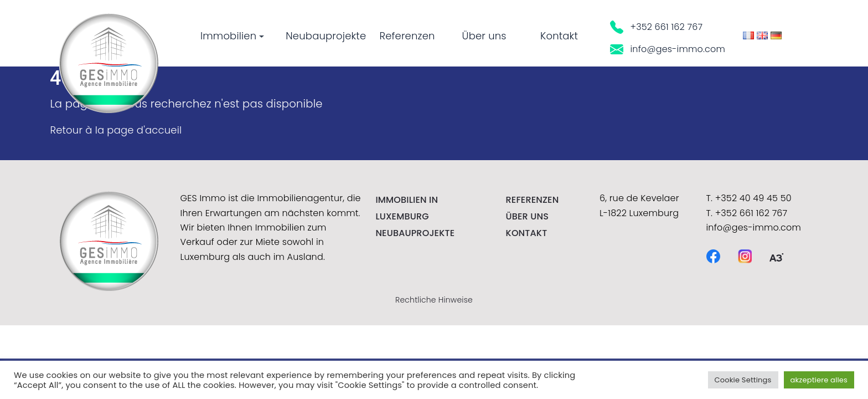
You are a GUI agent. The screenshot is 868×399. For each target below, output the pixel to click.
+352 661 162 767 (656, 27)
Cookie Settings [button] (743, 380)
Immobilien (232, 36)
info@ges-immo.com (668, 50)
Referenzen (407, 36)
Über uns (484, 36)
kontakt (527, 233)
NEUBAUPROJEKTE (415, 233)
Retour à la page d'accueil (116, 130)
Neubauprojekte (326, 36)
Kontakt (559, 36)
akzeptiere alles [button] (819, 380)
